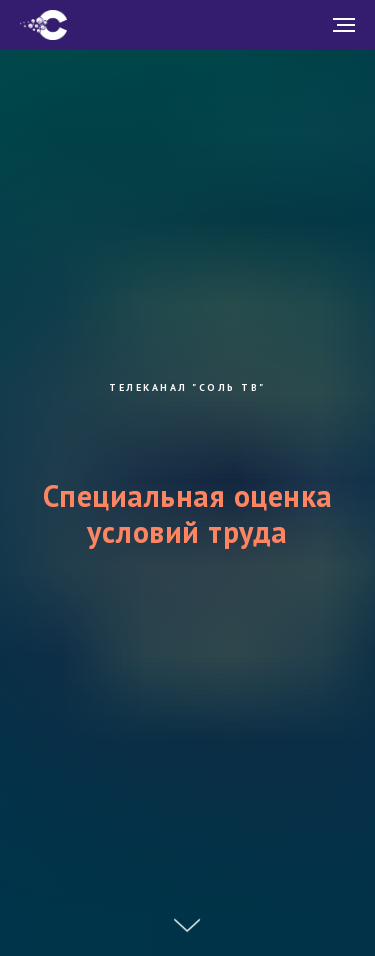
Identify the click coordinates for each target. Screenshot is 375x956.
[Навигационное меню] (344, 25)
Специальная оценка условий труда (188, 513)
